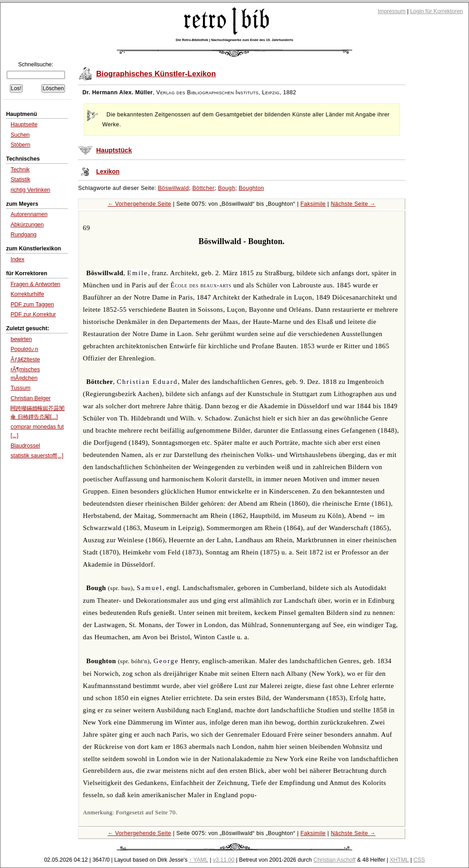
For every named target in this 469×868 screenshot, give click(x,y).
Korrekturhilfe (27, 294)
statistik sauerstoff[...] (37, 456)
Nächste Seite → (353, 204)
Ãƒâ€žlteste (25, 360)
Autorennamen (29, 214)
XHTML (399, 860)
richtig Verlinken (30, 190)
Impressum (392, 11)
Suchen (20, 135)
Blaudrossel (25, 446)
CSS (419, 860)
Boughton (251, 188)
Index (17, 259)
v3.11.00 (224, 860)
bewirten (21, 339)
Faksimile (313, 204)
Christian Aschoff (334, 860)
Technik (20, 170)
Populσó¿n (24, 349)
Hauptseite (24, 125)
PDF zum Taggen (32, 305)
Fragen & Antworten (35, 284)
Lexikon (108, 172)
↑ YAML (199, 860)
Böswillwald (173, 188)
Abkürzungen (27, 225)
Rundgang (23, 235)
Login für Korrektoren (436, 11)
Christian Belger (30, 398)
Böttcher (203, 188)
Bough (227, 188)
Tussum (20, 388)
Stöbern (20, 145)
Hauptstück (114, 150)
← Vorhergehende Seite (140, 204)
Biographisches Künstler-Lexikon (156, 74)
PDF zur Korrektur (33, 314)
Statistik (20, 180)
